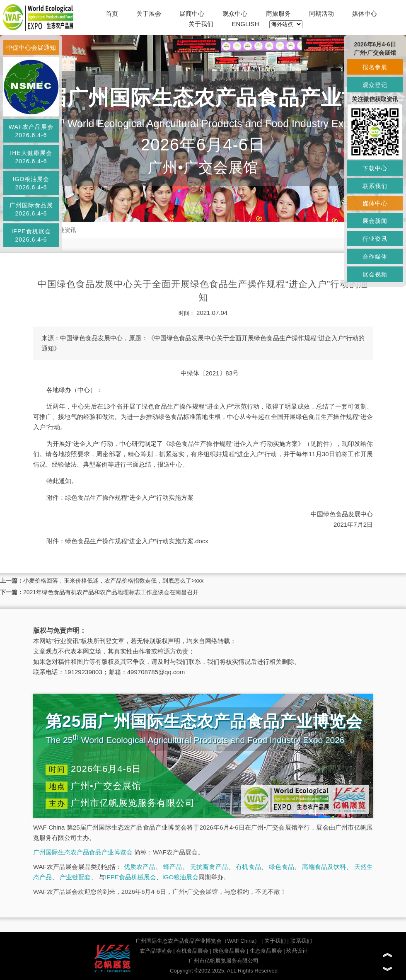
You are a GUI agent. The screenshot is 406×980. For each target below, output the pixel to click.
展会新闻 (375, 221)
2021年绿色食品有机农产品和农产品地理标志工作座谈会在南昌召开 (111, 592)
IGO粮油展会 (181, 877)
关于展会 (149, 13)
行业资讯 (65, 230)
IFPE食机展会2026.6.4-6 (31, 235)
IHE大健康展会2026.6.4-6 (31, 157)
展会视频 (375, 274)
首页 (112, 13)
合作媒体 (375, 256)
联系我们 (301, 941)
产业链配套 (75, 877)
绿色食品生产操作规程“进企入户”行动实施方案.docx (137, 541)
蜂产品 (173, 867)
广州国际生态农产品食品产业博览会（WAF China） (198, 941)
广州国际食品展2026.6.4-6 (31, 209)
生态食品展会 (266, 951)
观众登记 (375, 85)
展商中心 (192, 13)
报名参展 (375, 67)
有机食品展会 (192, 951)
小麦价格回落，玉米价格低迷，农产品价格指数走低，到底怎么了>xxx (113, 581)
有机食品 (248, 867)
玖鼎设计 (297, 951)
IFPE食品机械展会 (130, 877)
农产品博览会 (156, 951)
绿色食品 (282, 867)
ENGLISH (245, 24)
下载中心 (375, 168)
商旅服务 (278, 13)
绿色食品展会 (229, 951)
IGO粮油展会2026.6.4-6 (31, 183)
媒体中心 (365, 13)
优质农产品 (140, 867)
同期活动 (321, 13)
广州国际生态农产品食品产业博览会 (83, 852)
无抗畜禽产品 (209, 867)
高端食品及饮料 (324, 867)
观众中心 (235, 13)
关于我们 (201, 24)
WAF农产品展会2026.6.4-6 (31, 131)
